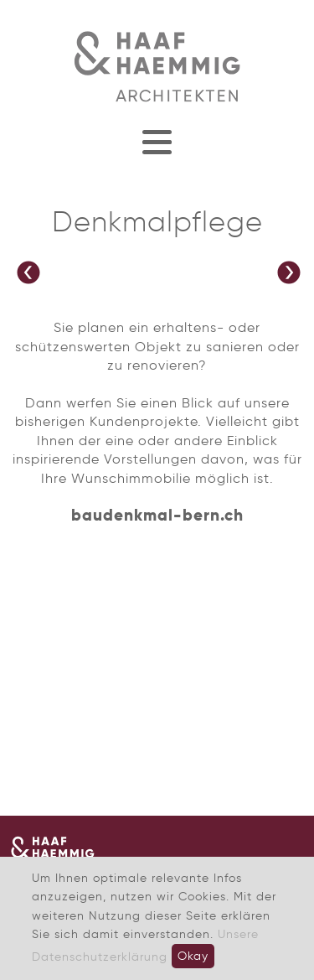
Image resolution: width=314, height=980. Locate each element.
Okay (193, 956)
